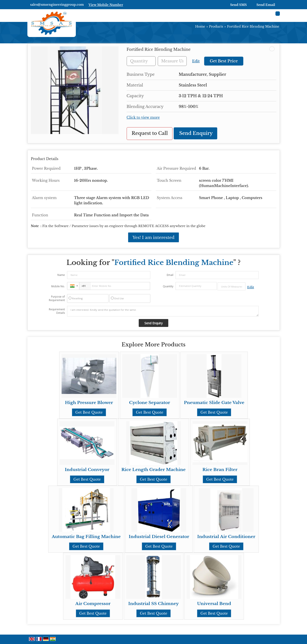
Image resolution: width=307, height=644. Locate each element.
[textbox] (172, 61)
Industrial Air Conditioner (226, 536)
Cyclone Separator (150, 402)
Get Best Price (224, 61)
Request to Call (150, 133)
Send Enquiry (196, 133)
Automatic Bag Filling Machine (86, 536)
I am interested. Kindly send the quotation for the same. (163, 311)
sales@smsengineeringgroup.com (57, 5)
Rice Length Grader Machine (153, 469)
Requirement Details (57, 311)
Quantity (168, 286)
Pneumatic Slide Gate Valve (214, 402)
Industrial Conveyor (87, 469)
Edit (196, 61)
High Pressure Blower (89, 402)
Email (170, 275)
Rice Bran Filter (220, 469)
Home (200, 26)
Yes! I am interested (153, 237)
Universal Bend (214, 603)
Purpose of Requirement (57, 298)
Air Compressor (93, 603)
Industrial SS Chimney (153, 603)
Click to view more (143, 117)
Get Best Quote (89, 412)
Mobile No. (58, 286)
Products (216, 26)
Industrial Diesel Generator (159, 536)
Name (61, 275)
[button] (106, 5)
